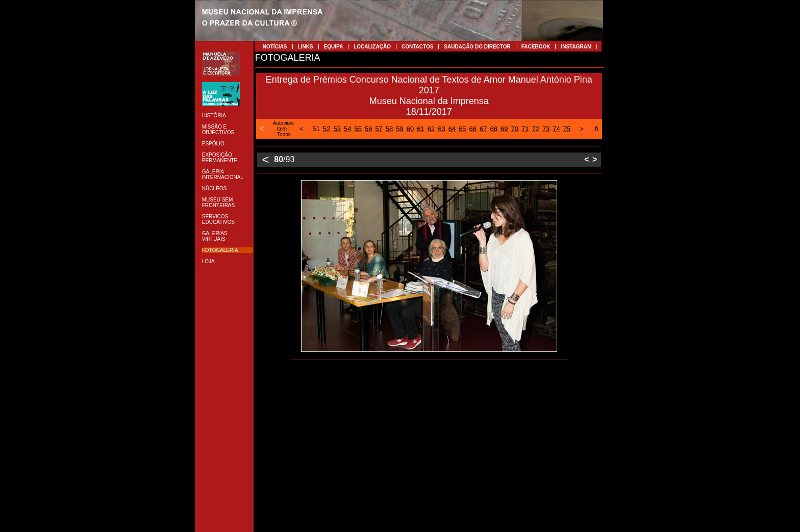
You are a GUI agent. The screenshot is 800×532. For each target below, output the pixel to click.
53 (337, 129)
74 (556, 129)
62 (431, 129)
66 (473, 129)
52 (327, 129)
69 (504, 129)
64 (452, 129)
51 (316, 129)
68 (494, 129)
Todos (284, 134)
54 (347, 129)
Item (282, 129)
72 (535, 129)
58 (389, 129)
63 (441, 129)
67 (483, 129)
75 (567, 129)
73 (546, 129)
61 (420, 129)
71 (525, 129)
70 (514, 129)
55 (358, 129)
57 (379, 129)
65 (462, 129)
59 (399, 129)
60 (410, 129)
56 (368, 129)
